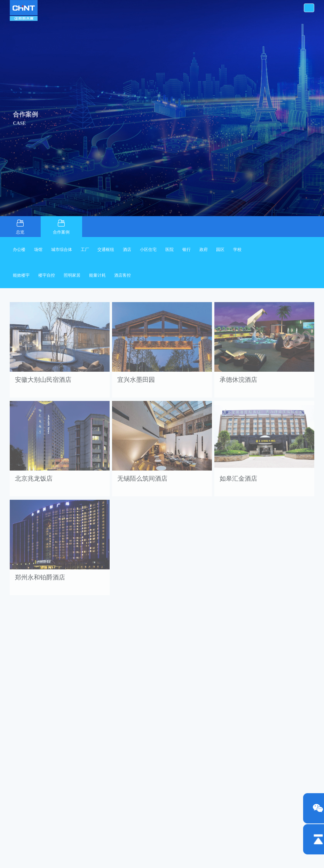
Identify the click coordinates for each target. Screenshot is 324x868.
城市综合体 (62, 250)
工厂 (85, 250)
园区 (220, 250)
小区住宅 (148, 250)
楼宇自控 (47, 275)
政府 (204, 250)
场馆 (38, 250)
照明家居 (72, 275)
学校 (237, 250)
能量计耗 (97, 275)
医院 (169, 250)
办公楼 (19, 250)
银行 (187, 250)
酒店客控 (123, 275)
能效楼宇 (21, 275)
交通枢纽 (106, 250)
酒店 (127, 250)
